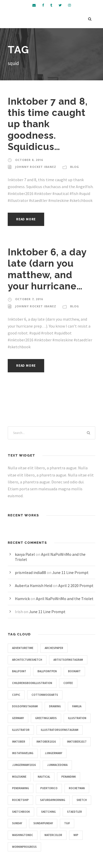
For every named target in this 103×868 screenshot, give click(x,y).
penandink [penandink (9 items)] (69, 777)
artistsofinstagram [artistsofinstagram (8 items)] (68, 660)
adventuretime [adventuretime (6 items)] (23, 648)
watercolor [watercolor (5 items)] (53, 835)
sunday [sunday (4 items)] (17, 823)
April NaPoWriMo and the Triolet (65, 599)
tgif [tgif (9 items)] (67, 823)
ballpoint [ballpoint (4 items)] (19, 671)
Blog (75, 167)
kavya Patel (25, 554)
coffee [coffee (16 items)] (68, 683)
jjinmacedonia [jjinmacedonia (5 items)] (57, 765)
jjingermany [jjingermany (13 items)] (53, 753)
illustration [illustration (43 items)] (77, 718)
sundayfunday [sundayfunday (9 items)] (43, 823)
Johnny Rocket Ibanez (36, 167)
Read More (26, 219)
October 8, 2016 (29, 160)
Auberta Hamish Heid (34, 585)
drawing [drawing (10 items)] (55, 706)
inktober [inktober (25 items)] (19, 742)
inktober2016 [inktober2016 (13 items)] (46, 742)
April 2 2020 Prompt (76, 585)
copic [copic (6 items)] (16, 695)
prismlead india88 (30, 572)
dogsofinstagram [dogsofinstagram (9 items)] (25, 706)
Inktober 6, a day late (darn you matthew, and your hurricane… (47, 269)
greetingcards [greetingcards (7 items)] (46, 718)
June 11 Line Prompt (70, 572)
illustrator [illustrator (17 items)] (21, 730)
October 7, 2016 (29, 299)
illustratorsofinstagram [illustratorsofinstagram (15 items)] (60, 730)
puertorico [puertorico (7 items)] (49, 788)
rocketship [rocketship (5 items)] (20, 800)
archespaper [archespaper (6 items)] (54, 648)
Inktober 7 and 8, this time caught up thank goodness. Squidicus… (48, 124)
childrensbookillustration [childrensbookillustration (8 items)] (32, 683)
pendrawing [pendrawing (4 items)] (21, 788)
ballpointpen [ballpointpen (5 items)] (47, 671)
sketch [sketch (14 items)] (82, 800)
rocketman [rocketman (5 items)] (77, 788)
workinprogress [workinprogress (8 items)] (24, 847)
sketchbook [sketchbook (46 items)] (21, 812)
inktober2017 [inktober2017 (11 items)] (77, 742)
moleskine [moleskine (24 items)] (19, 777)
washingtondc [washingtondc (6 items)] (23, 835)
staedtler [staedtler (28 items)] (74, 812)
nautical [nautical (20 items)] (44, 777)
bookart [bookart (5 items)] (74, 671)
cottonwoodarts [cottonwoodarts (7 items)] (45, 695)
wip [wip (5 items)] (76, 835)
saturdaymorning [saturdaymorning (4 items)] (53, 800)
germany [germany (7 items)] (18, 718)
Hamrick (22, 599)
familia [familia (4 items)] (77, 706)
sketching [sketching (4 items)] (48, 812)
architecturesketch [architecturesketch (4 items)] (27, 660)
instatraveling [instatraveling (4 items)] (23, 753)
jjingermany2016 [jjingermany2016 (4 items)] (24, 765)
